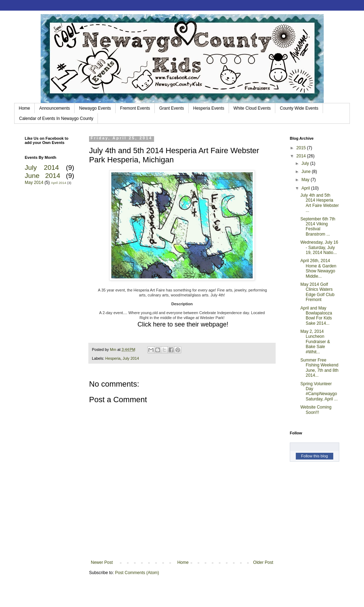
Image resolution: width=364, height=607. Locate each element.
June (307, 172)
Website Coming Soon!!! (316, 410)
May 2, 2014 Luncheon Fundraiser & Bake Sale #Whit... (315, 342)
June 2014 (42, 176)
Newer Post (102, 562)
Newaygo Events (95, 108)
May (306, 180)
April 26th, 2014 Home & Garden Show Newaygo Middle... (318, 268)
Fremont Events (135, 108)
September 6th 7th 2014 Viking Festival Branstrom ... (318, 227)
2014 (302, 156)
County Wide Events (299, 108)
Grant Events (172, 108)
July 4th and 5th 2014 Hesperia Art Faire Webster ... (320, 203)
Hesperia (113, 358)
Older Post (263, 562)
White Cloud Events (252, 108)
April (306, 188)
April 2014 (58, 183)
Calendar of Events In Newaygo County (56, 118)
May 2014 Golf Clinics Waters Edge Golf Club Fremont (317, 292)
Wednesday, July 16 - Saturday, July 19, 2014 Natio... (319, 247)
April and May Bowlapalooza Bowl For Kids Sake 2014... (316, 316)
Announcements (55, 108)
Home (24, 108)
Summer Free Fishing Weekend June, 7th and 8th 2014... (319, 368)
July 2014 (131, 358)
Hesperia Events (209, 108)
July (306, 163)
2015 (302, 148)
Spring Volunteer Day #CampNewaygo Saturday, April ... (319, 391)
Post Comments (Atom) (137, 573)
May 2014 (34, 183)
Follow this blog (315, 456)
